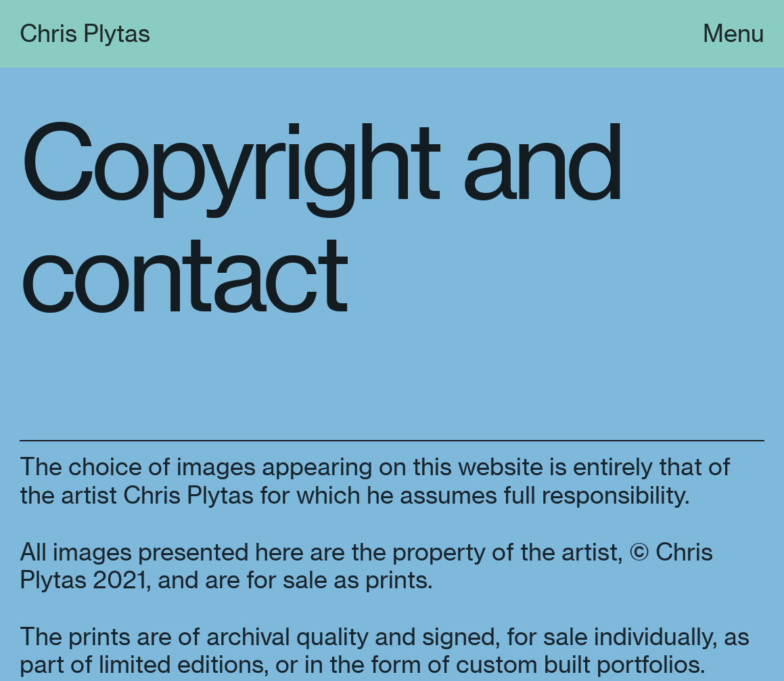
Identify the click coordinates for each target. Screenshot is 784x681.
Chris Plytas (85, 34)
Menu (734, 34)
